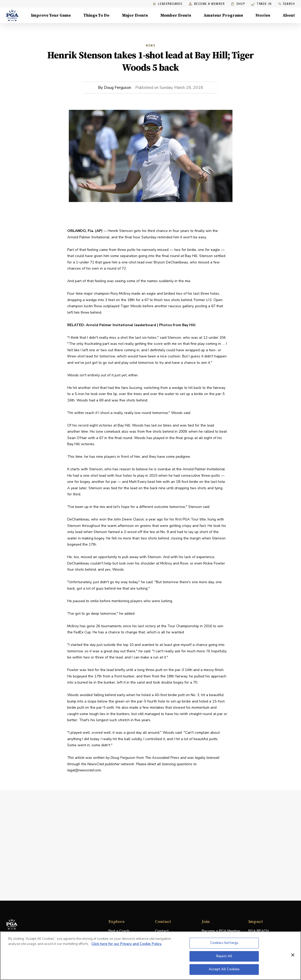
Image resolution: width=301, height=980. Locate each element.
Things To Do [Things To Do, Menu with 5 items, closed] (96, 15)
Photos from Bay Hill (177, 325)
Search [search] (286, 4)
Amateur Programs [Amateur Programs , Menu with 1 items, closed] (223, 15)
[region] (150, 956)
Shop (238, 4)
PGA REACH (258, 931)
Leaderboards (168, 4)
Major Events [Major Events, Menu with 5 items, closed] (135, 15)
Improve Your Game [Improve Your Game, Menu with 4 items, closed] (51, 15)
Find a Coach (119, 931)
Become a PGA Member (221, 931)
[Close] (293, 955)
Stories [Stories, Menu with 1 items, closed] (263, 15)
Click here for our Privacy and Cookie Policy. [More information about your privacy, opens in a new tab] (127, 944)
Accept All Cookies (224, 969)
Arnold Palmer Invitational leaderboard (121, 325)
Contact (162, 931)
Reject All (224, 956)
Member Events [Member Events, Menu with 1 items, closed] (176, 15)
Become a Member (207, 4)
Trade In (261, 4)
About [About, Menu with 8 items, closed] (289, 15)
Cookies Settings (224, 943)
